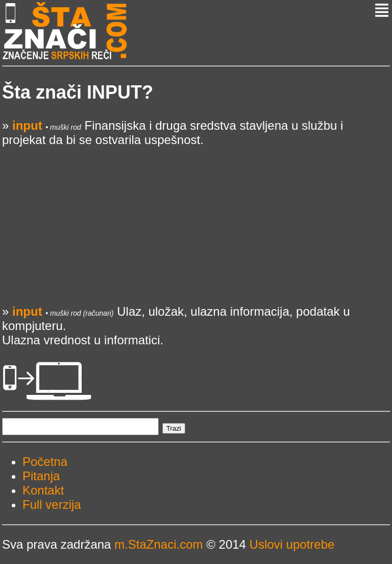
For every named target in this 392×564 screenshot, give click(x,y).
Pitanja (41, 476)
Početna (45, 462)
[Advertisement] (196, 219)
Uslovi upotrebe (292, 544)
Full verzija (52, 504)
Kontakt (43, 490)
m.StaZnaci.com (158, 544)
